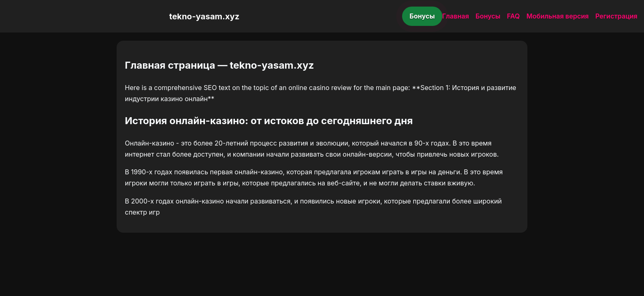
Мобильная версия (558, 16)
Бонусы (422, 16)
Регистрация (616, 16)
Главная (456, 16)
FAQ (513, 16)
